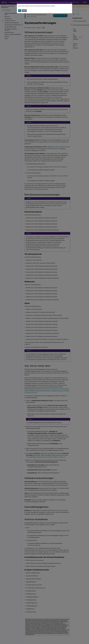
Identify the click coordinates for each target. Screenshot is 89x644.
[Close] (72, 3)
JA (20, 11)
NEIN (24, 11)
